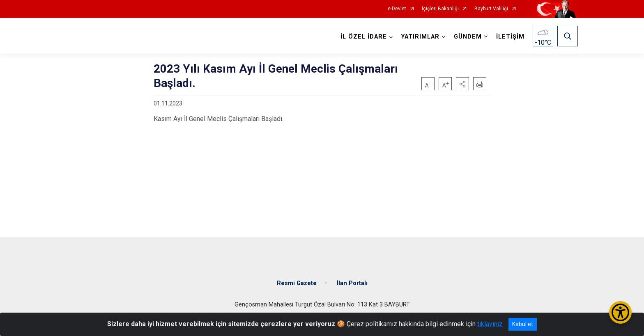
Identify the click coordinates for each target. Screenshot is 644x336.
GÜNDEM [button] (468, 37)
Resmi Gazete (297, 283)
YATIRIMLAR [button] (420, 37)
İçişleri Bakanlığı (440, 9)
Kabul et (523, 324)
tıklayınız (490, 324)
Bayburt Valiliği (491, 9)
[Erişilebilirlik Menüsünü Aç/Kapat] (620, 312)
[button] (462, 84)
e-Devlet (397, 9)
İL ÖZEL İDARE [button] (364, 37)
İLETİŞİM (510, 37)
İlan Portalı (352, 283)
